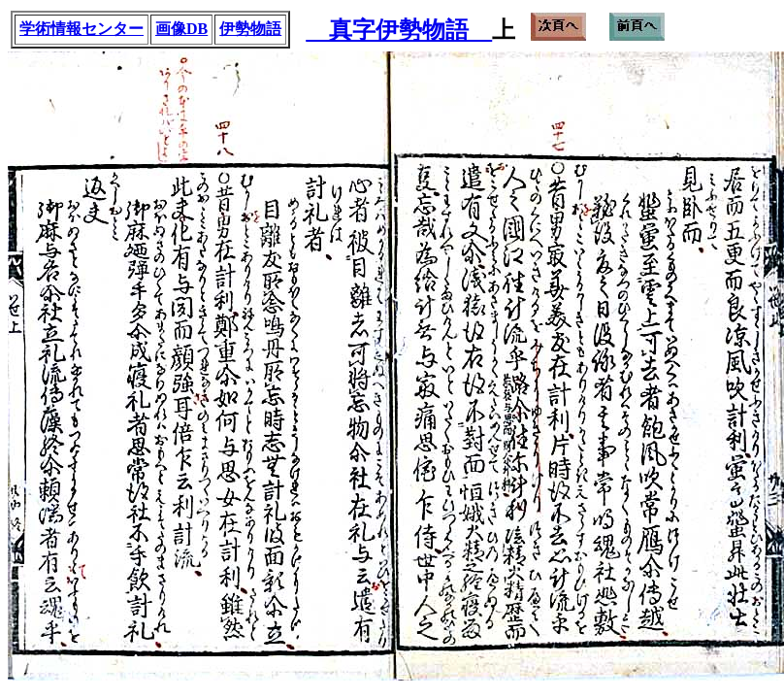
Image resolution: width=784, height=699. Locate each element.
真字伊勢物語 (399, 30)
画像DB (181, 29)
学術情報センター (82, 29)
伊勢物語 (250, 29)
